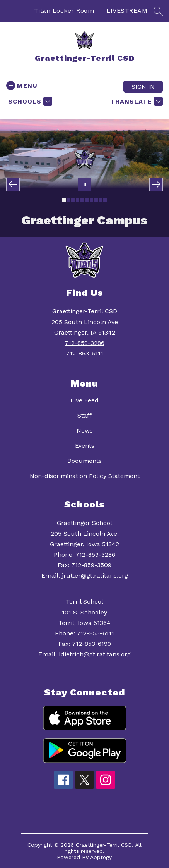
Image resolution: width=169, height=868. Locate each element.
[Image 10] (105, 200)
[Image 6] (87, 200)
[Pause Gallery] (84, 184)
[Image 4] (78, 200)
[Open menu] (22, 85)
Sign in (143, 87)
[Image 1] (64, 200)
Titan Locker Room (64, 11)
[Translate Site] (136, 101)
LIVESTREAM (127, 11)
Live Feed (84, 400)
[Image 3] (73, 200)
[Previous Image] (13, 184)
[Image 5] (82, 200)
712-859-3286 (84, 343)
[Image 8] (96, 200)
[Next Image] (156, 184)
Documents (84, 461)
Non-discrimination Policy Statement (85, 476)
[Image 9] (101, 200)
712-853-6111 (84, 353)
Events (85, 446)
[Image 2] (69, 200)
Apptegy (101, 857)
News (85, 431)
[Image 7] (91, 200)
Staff (84, 415)
